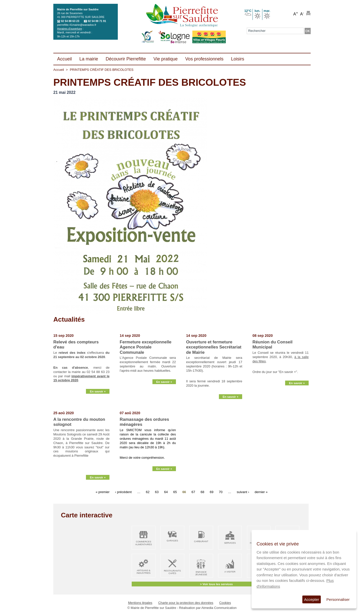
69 (212, 492)
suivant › (243, 492)
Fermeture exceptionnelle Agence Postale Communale (146, 347)
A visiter (230, 572)
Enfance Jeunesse (201, 573)
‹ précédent (123, 492)
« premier (103, 492)
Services (230, 543)
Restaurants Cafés (172, 572)
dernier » (261, 492)
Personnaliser (338, 599)
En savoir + (98, 405)
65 (175, 492)
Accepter (312, 599)
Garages (172, 541)
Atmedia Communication (219, 608)
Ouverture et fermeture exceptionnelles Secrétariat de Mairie (214, 347)
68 (202, 492)
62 (148, 492)
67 (193, 492)
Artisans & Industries (143, 572)
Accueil (59, 70)
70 (221, 492)
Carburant (201, 541)
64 (166, 492)
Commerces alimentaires (144, 543)
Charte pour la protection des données (186, 603)
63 (157, 492)
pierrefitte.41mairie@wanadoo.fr (77, 25)
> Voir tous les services (216, 584)
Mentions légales (140, 603)
